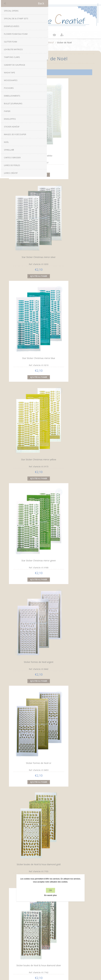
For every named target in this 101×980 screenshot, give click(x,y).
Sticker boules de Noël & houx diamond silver (29, 439)
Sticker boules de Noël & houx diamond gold (70, 362)
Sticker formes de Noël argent (70, 284)
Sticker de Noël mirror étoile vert (29, 744)
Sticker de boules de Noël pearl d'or (70, 592)
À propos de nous (51, 910)
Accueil (33, 42)
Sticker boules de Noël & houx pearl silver (29, 515)
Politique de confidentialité (51, 905)
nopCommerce (56, 958)
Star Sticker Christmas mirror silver (70, 131)
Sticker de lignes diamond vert (70, 514)
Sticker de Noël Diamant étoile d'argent (29, 822)
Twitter (47, 873)
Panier (54, 35)
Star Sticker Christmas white (29, 131)
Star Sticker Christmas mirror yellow (70, 209)
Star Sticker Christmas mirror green (29, 286)
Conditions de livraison (50, 916)
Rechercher (51, 949)
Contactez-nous (51, 929)
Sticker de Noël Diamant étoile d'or (70, 746)
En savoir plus (50, 895)
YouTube (59, 873)
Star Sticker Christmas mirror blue (29, 208)
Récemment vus (51, 943)
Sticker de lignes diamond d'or (29, 591)
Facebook (42, 873)
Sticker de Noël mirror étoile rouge (70, 667)
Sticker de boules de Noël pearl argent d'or (29, 669)
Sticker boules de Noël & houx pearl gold (70, 439)
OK (50, 890)
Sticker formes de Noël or (29, 361)
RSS (54, 873)
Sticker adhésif (47, 42)
